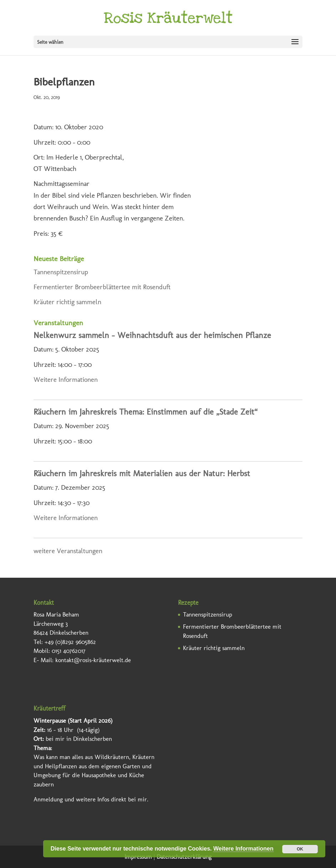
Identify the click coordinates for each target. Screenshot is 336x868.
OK (300, 849)
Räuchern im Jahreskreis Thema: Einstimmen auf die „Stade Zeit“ (146, 412)
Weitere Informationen (66, 380)
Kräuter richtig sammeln (67, 302)
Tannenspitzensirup (61, 272)
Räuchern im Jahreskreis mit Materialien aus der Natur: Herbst (142, 474)
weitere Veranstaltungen (68, 551)
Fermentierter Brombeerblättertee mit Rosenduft (102, 287)
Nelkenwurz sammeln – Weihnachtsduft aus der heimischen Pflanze (152, 335)
